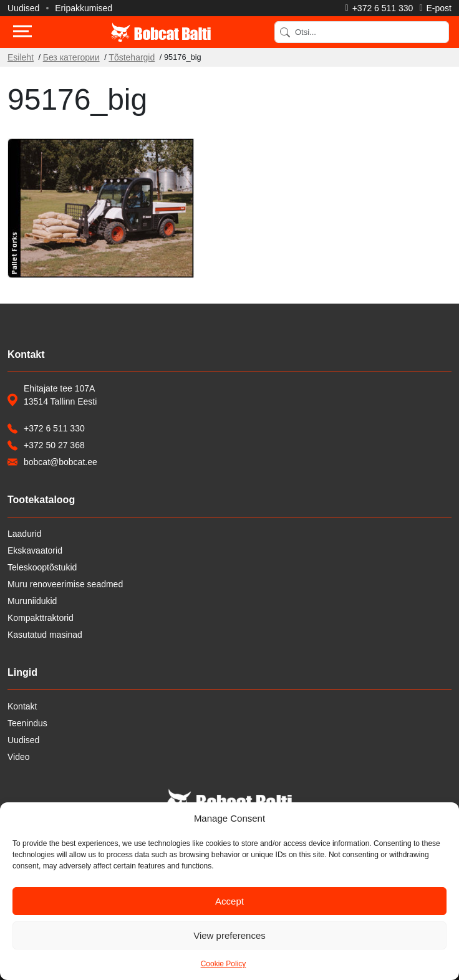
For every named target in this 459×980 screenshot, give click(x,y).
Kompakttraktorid (41, 618)
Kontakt (22, 706)
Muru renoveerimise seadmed (65, 584)
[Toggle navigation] (22, 32)
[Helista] (379, 8)
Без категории (71, 57)
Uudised (23, 8)
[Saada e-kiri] (435, 8)
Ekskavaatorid (35, 550)
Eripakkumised (84, 8)
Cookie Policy (224, 964)
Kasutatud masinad (45, 635)
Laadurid (25, 534)
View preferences (229, 935)
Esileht (21, 57)
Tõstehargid (132, 57)
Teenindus (27, 723)
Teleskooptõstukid (42, 567)
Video (19, 757)
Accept (229, 901)
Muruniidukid (32, 601)
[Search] (362, 32)
